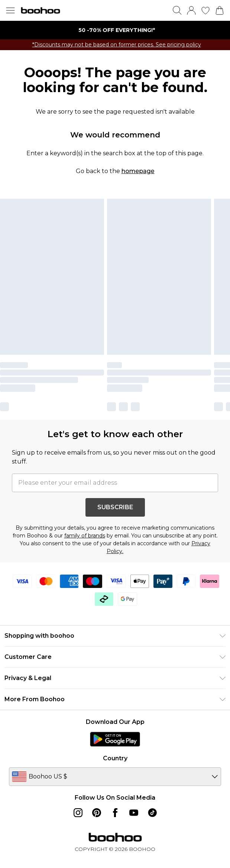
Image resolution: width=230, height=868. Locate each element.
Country (115, 758)
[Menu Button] (10, 10)
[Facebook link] (115, 813)
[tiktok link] (152, 813)
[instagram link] (78, 813)
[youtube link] (134, 813)
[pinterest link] (97, 813)
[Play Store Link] (115, 739)
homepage (138, 171)
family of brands (85, 536)
